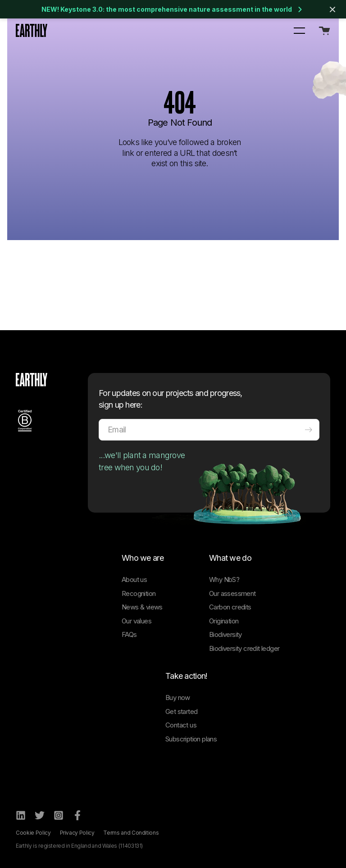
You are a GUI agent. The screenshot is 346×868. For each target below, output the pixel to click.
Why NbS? (224, 579)
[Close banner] (332, 9)
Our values (137, 621)
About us (134, 579)
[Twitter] (40, 815)
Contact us (181, 725)
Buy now (178, 698)
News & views (142, 607)
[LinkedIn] (21, 815)
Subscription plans (191, 739)
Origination (224, 621)
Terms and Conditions (131, 833)
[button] (299, 30)
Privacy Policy (77, 833)
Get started (181, 711)
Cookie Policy (33, 833)
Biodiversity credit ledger (244, 648)
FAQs (129, 634)
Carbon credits (230, 607)
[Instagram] (59, 815)
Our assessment (232, 593)
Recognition (139, 593)
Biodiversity (225, 634)
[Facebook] (77, 815)
